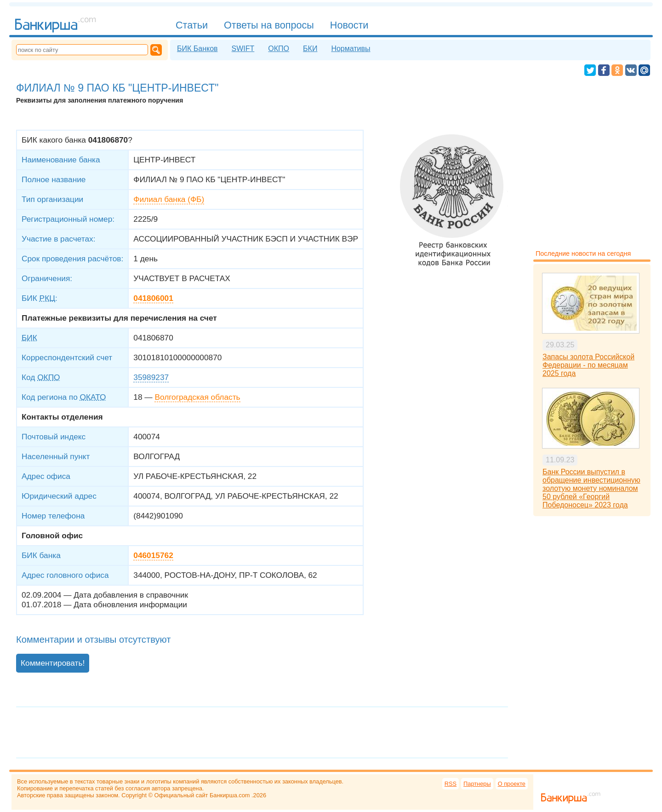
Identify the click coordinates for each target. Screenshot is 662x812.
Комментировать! (53, 663)
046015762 (153, 555)
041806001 (153, 298)
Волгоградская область (197, 397)
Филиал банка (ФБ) (169, 199)
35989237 (151, 377)
